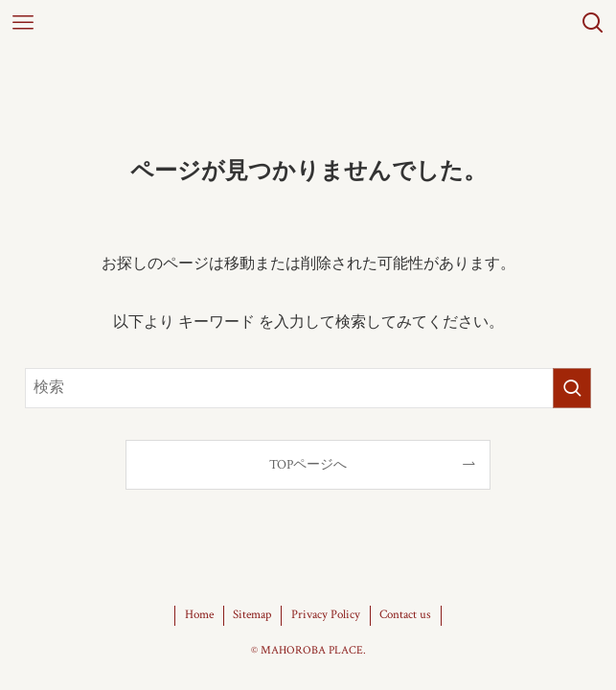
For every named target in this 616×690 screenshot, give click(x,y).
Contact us (405, 615)
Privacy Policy (326, 615)
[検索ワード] (308, 388)
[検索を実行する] (572, 388)
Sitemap (252, 615)
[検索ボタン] (593, 23)
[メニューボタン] (23, 23)
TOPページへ (308, 464)
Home (199, 615)
